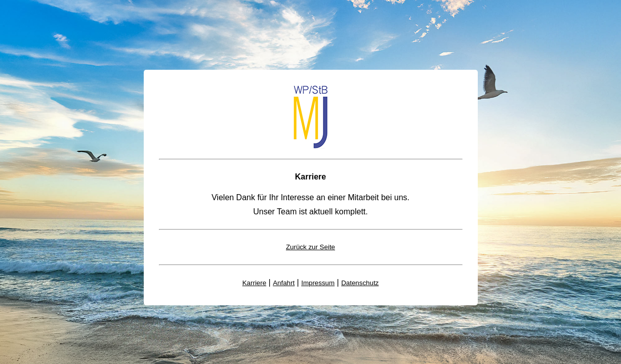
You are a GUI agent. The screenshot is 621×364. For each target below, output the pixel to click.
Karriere (254, 283)
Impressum (318, 283)
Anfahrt (284, 283)
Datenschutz (360, 283)
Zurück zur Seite (310, 247)
